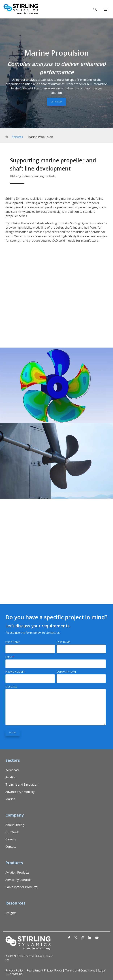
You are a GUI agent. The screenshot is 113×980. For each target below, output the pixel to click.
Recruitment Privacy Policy (44, 970)
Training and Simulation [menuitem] (22, 785)
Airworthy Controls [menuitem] (18, 880)
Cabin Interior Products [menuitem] (21, 887)
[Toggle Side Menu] (107, 9)
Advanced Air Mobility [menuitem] (20, 792)
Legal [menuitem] (102, 970)
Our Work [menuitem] (12, 832)
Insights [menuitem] (11, 913)
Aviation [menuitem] (11, 777)
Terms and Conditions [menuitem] (80, 970)
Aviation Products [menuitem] (17, 872)
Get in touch (56, 102)
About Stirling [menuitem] (15, 825)
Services (17, 137)
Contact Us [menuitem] (15, 974)
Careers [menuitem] (11, 839)
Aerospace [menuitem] (13, 770)
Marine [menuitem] (10, 799)
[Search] (95, 9)
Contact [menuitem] (11, 847)
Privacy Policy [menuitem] (14, 970)
